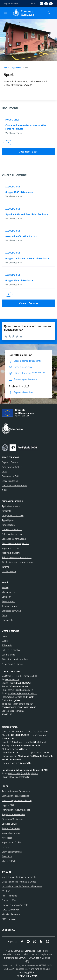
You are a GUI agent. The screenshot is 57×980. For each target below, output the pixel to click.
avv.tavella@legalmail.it (18, 777)
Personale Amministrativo (14, 485)
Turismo (5, 567)
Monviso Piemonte (11, 914)
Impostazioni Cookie (11, 842)
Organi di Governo (10, 462)
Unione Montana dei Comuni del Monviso (22, 886)
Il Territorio (7, 645)
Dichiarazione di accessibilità (15, 796)
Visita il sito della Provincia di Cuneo (19, 882)
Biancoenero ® (23, 969)
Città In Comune (42, 958)
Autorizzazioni (8, 525)
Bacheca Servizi (9, 824)
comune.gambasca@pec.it (21, 690)
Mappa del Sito (9, 861)
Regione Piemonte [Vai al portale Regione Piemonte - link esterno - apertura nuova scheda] (11, 3)
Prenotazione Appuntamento (16, 810)
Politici (5, 490)
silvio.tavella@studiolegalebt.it (23, 773)
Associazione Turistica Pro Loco (21, 236)
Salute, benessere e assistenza (17, 557)
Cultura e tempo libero (12, 534)
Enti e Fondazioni (10, 481)
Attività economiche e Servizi (16, 659)
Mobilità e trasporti (11, 553)
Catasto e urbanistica (12, 529)
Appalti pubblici (9, 520)
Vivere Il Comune (29, 303)
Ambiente (6, 511)
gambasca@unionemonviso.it (22, 693)
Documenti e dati (29, 152)
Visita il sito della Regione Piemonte (19, 877)
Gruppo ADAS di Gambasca (19, 192)
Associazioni (13, 187)
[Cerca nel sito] (49, 13)
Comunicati (7, 620)
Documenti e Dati (10, 476)
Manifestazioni (9, 592)
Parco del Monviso (11, 910)
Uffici (4, 472)
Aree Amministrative (12, 467)
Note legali (7, 838)
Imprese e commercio (12, 548)
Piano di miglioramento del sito (17, 800)
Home (6, 68)
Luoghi (5, 641)
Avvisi (5, 615)
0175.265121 (12, 679)
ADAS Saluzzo (9, 919)
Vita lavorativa (9, 571)
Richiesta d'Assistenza (12, 819)
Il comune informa (10, 606)
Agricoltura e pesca (11, 506)
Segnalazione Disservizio (14, 814)
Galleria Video (8, 655)
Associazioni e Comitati (13, 664)
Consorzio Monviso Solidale (15, 905)
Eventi (5, 636)
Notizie (5, 587)
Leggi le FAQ (8, 805)
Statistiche (7, 856)
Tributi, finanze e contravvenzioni (18, 562)
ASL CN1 (6, 891)
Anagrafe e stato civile (13, 515)
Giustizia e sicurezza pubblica (16, 543)
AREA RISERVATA (27, 976)
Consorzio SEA (9, 900)
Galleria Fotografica (11, 650)
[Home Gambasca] (27, 13)
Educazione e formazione (14, 539)
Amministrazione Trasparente (16, 791)
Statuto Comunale (11, 828)
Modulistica (12, 120)
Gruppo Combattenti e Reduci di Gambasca (27, 258)
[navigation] (6, 13)
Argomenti (16, 68)
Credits (5, 847)
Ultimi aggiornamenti (12, 852)
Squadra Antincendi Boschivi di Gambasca (27, 214)
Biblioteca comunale (12, 611)
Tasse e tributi (8, 601)
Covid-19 (6, 597)
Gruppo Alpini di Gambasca (19, 280)
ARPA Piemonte (9, 896)
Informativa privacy (11, 833)
